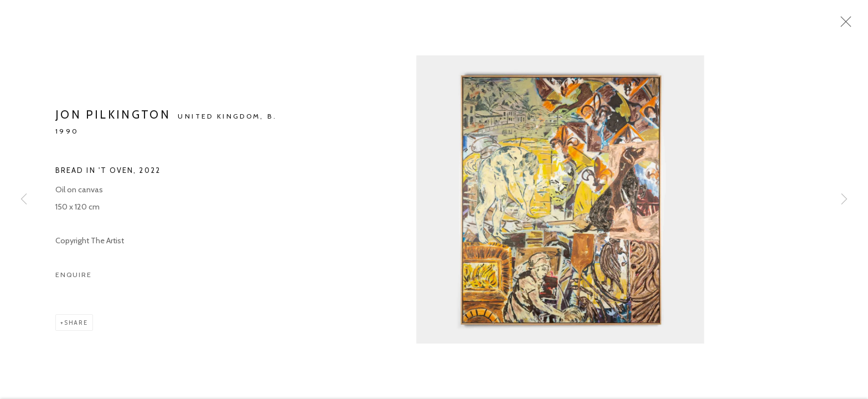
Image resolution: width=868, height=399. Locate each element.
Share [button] (76, 327)
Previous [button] (24, 199)
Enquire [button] (74, 279)
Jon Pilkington (113, 119)
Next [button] (844, 199)
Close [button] (847, 25)
